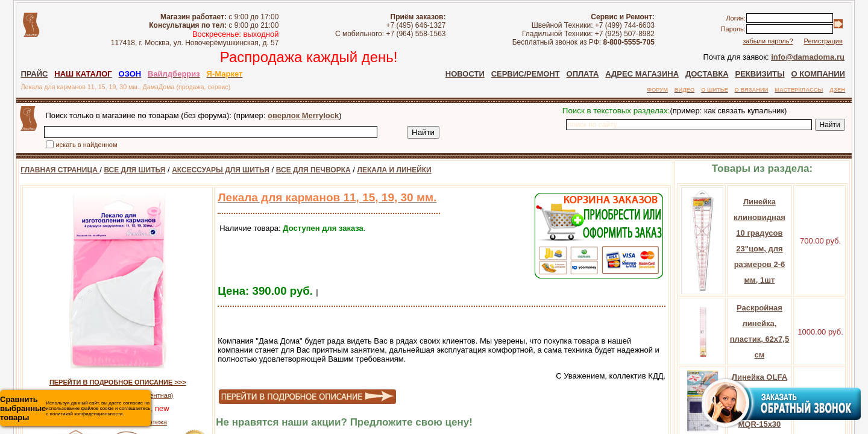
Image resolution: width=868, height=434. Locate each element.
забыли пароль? (784, 41)
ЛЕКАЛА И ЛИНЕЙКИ (381, 170)
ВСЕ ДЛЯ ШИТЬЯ (121, 170)
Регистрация (840, 41)
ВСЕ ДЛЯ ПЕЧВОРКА (300, 170)
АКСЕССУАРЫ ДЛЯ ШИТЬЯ (207, 170)
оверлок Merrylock (290, 115)
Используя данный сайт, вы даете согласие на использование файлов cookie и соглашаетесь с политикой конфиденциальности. (75, 408)
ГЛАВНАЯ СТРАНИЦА (47, 170)
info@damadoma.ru (825, 57)
